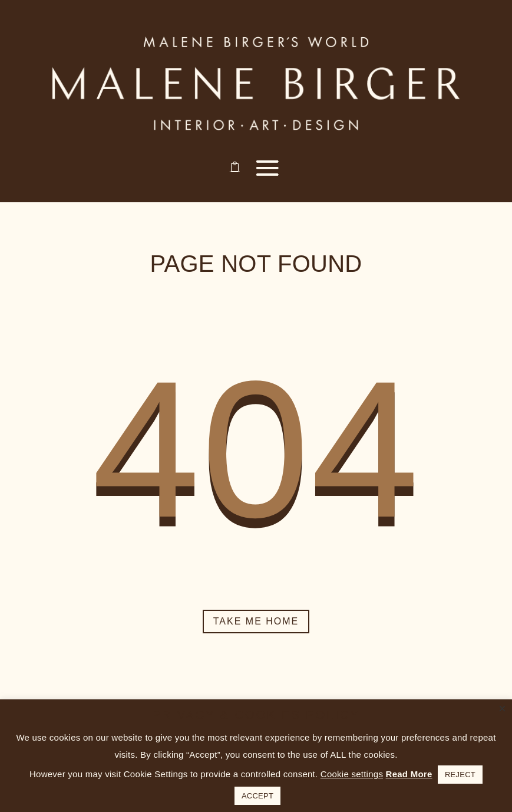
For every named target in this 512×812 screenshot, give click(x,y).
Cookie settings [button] (352, 774)
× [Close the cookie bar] (502, 709)
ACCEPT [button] (257, 796)
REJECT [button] (460, 775)
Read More (409, 774)
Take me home (256, 621)
